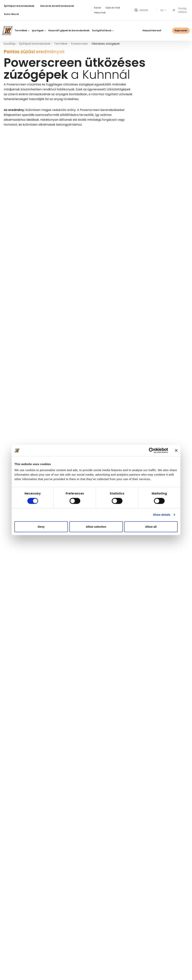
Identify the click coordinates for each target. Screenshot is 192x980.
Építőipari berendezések (19, 6)
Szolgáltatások (103, 30)
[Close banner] (176, 450)
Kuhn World (11, 14)
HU (162, 10)
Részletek (79, 261)
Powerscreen (79, 44)
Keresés (55, 141)
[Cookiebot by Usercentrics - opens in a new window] (152, 450)
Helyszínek (100, 13)
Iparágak (39, 30)
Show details (162, 515)
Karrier (98, 8)
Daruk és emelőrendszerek (57, 6)
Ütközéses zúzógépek (22, 261)
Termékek (22, 30)
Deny (41, 527)
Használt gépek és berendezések (69, 30)
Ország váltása (180, 10)
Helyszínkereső (152, 30)
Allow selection (96, 527)
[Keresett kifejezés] (28, 141)
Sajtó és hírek (113, 8)
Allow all (151, 527)
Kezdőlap (10, 44)
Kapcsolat (181, 30)
